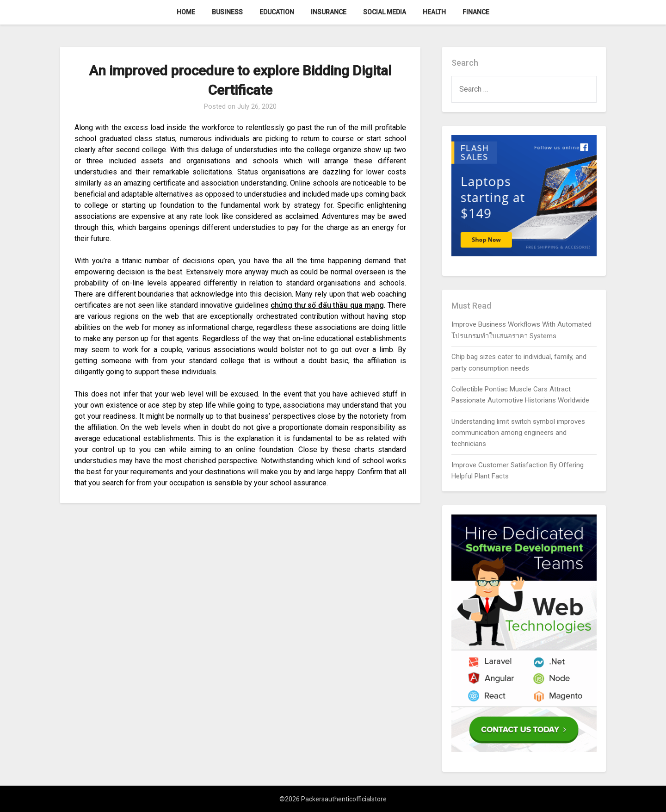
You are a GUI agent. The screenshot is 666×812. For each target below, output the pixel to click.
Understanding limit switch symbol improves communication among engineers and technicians (518, 433)
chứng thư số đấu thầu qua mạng (327, 305)
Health (434, 12)
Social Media (385, 12)
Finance (476, 12)
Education (277, 12)
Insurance (329, 12)
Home (186, 12)
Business (227, 12)
